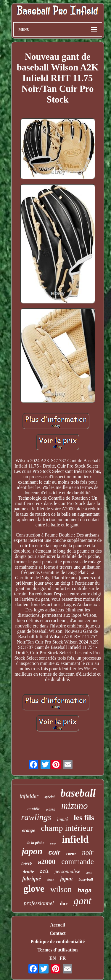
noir (88, 852)
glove (34, 888)
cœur (53, 843)
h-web (26, 863)
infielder (29, 796)
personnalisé (67, 871)
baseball (78, 793)
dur (64, 903)
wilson (61, 889)
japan (66, 879)
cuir (54, 852)
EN (53, 958)
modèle (34, 808)
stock (50, 880)
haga (85, 891)
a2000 (46, 862)
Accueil (58, 925)
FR (63, 958)
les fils (84, 818)
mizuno (75, 806)
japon (32, 851)
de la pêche (36, 843)
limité (62, 819)
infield (75, 839)
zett (44, 871)
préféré (51, 809)
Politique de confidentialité (58, 942)
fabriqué (32, 879)
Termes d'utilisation (58, 950)
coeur (71, 854)
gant (82, 901)
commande (78, 862)
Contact (57, 933)
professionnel (39, 903)
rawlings (36, 817)
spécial (49, 797)
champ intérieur (67, 828)
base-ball (86, 879)
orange (29, 830)
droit (89, 873)
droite (28, 872)
